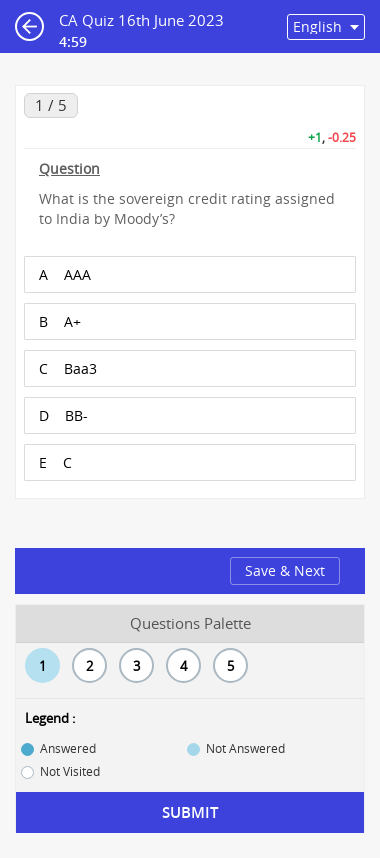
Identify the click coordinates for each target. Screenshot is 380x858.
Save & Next (285, 570)
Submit (190, 812)
